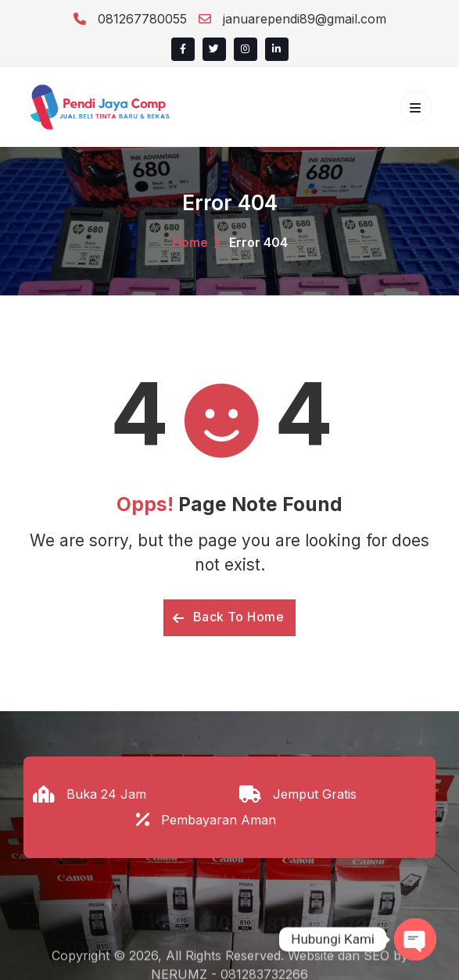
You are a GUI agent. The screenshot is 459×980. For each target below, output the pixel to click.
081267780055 (130, 19)
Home (190, 242)
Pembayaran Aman (219, 820)
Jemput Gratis (315, 794)
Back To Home (228, 617)
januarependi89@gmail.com (292, 19)
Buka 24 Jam (106, 794)
